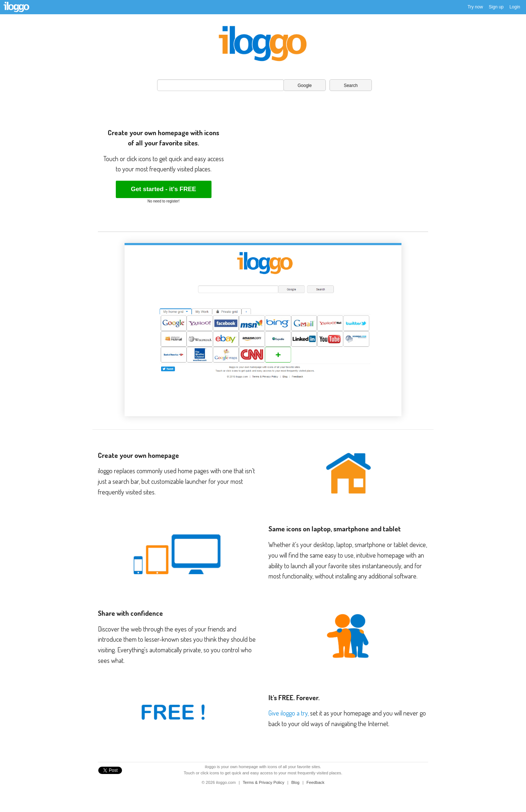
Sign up (496, 7)
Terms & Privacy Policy (264, 782)
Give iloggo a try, (289, 713)
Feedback (315, 782)
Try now (475, 7)
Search (351, 86)
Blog (296, 782)
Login (515, 7)
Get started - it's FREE (163, 189)
